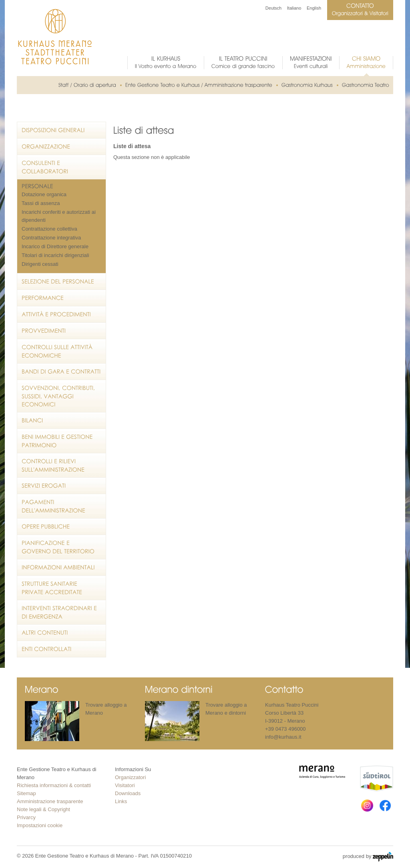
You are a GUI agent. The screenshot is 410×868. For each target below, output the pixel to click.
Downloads (128, 793)
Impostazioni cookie (40, 825)
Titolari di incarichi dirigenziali (55, 255)
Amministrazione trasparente (50, 801)
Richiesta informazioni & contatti (54, 785)
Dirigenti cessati (40, 264)
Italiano (294, 8)
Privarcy (26, 817)
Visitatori (125, 785)
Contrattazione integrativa (51, 238)
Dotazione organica (44, 194)
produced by (368, 857)
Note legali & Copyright (43, 809)
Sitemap (26, 793)
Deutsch (273, 8)
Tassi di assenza (41, 203)
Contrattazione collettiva (49, 229)
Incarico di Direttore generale (55, 246)
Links (121, 801)
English (314, 8)
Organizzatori (130, 777)
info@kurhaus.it (283, 737)
